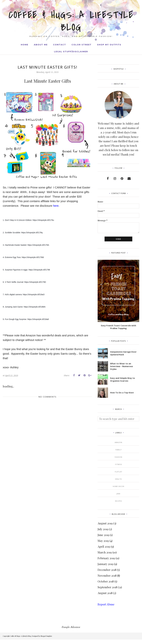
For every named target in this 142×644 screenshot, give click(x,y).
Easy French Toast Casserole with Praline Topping (118, 327)
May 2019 (103, 541)
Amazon (118, 442)
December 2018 (107, 570)
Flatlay (118, 472)
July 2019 (103, 529)
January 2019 (105, 564)
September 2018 (107, 587)
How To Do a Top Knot (122, 393)
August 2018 (105, 593)
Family (118, 450)
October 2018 (106, 581)
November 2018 (107, 575)
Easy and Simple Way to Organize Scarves (123, 379)
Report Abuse (106, 604)
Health (118, 479)
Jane (118, 494)
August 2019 (105, 523)
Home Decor (118, 486)
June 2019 (103, 535)
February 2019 (106, 558)
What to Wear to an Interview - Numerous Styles (122, 366)
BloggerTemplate (46, 636)
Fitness (118, 464)
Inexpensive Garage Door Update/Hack (123, 353)
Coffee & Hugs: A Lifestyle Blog (71, 21)
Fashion (118, 457)
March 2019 (105, 552)
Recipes (118, 501)
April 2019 (104, 546)
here (56, 206)
